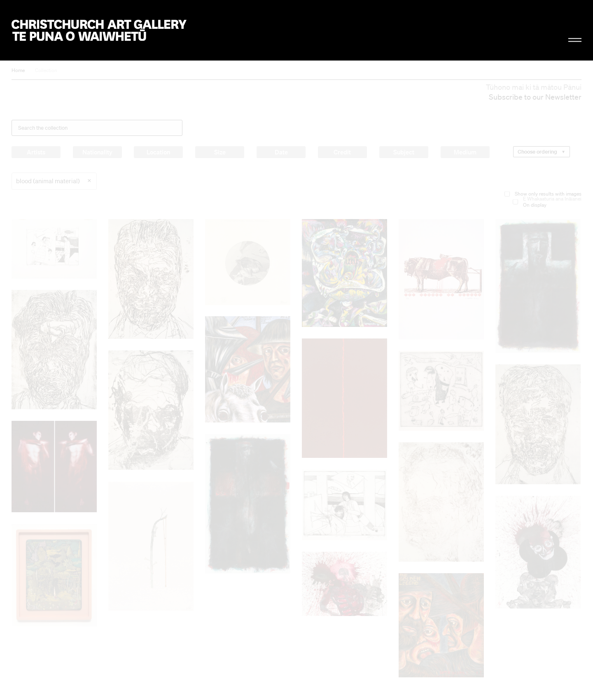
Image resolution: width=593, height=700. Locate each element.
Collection (46, 70)
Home (18, 70)
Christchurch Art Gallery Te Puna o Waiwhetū (99, 30)
